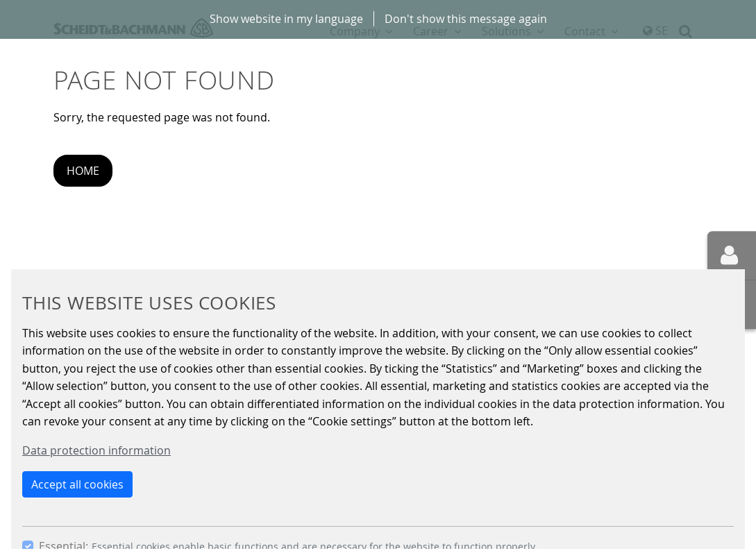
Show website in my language (286, 19)
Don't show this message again (466, 19)
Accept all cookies (77, 484)
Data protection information (96, 450)
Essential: (64, 546)
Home (83, 171)
